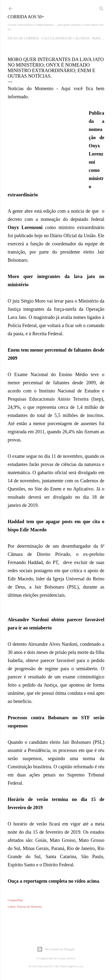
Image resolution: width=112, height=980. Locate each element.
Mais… (98, 38)
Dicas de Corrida (23, 38)
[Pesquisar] (101, 8)
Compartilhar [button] (15, 900)
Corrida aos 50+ (26, 17)
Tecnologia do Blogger (56, 949)
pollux (71, 958)
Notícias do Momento (29, 907)
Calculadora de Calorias (66, 38)
